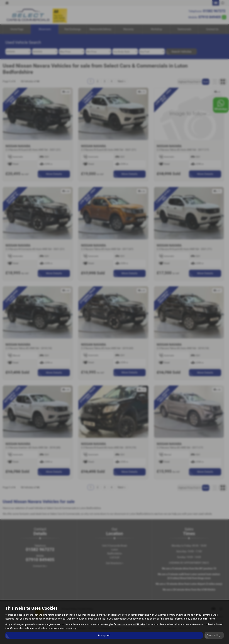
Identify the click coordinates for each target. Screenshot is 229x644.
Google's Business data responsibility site (125, 624)
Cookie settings (214, 635)
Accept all (104, 635)
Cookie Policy (207, 619)
